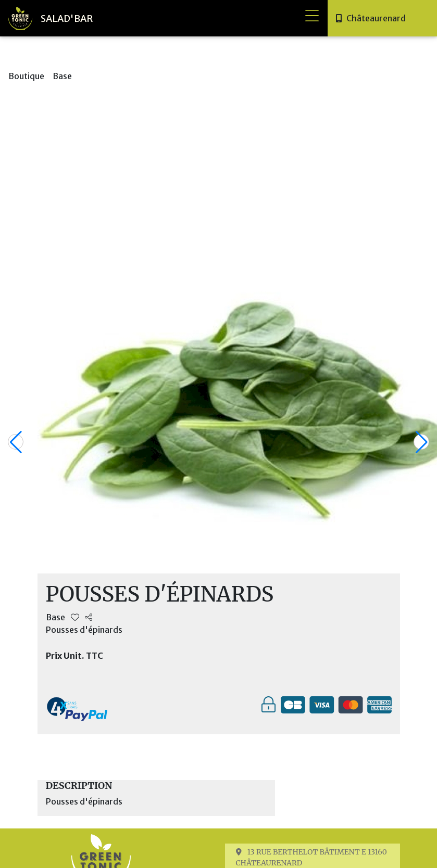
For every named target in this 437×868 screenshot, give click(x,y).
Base (62, 76)
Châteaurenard (376, 18)
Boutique (26, 76)
